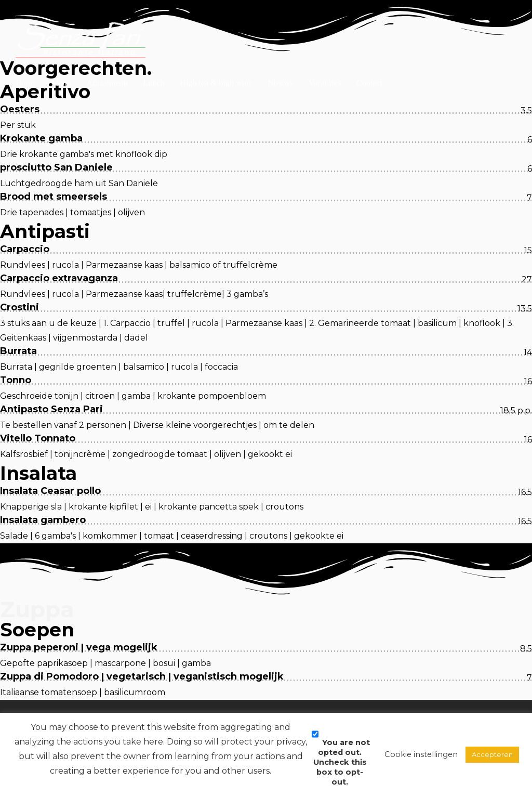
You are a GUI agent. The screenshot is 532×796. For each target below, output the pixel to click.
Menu (61, 50)
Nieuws (280, 50)
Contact (369, 50)
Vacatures (325, 50)
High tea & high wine (216, 50)
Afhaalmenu (107, 50)
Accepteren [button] (492, 754)
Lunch (154, 50)
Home (26, 50)
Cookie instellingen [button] (421, 754)
